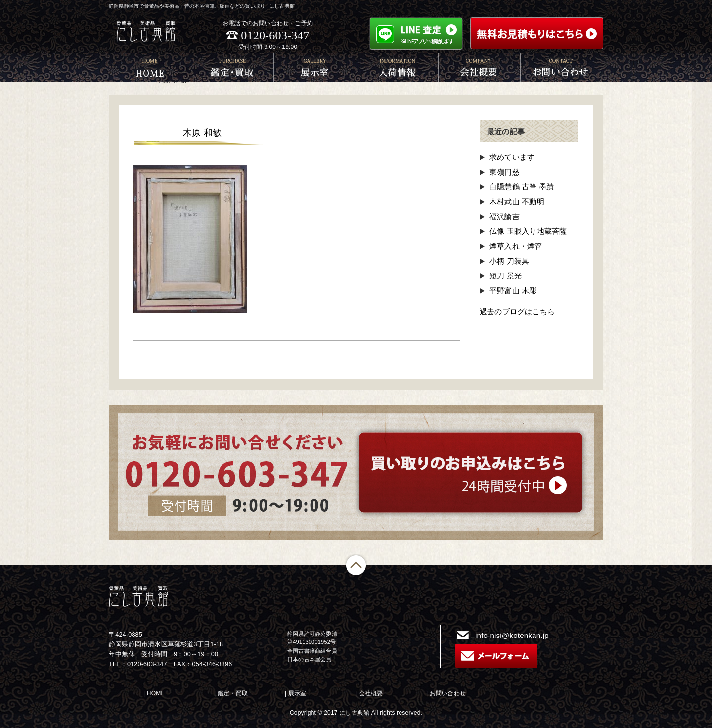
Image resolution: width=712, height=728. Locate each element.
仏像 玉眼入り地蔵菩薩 (528, 231)
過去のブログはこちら (517, 311)
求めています (512, 157)
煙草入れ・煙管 (516, 246)
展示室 (297, 693)
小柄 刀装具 (509, 261)
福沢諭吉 (505, 216)
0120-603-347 (275, 35)
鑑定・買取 (233, 693)
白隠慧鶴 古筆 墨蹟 (522, 187)
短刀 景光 (506, 276)
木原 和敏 (202, 133)
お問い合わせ (448, 693)
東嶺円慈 (505, 172)
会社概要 (371, 693)
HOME (156, 693)
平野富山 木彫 (513, 291)
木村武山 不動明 (517, 202)
